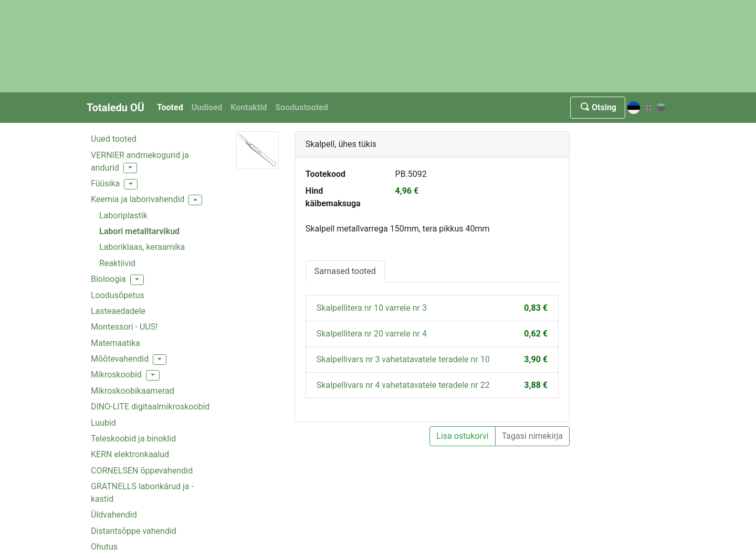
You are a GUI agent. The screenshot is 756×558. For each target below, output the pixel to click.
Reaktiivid (117, 263)
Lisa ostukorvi (462, 436)
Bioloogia (108, 279)
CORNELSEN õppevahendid (142, 471)
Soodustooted (301, 107)
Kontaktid (249, 107)
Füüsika (105, 183)
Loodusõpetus (118, 295)
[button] (130, 168)
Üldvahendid (114, 515)
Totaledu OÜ (115, 108)
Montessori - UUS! (124, 327)
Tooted (170, 107)
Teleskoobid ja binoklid (133, 439)
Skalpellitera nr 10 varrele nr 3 (372, 308)
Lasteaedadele (118, 311)
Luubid (103, 423)
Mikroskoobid (116, 375)
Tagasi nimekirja (532, 436)
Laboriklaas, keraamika (142, 247)
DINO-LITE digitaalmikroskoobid (150, 407)
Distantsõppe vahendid (134, 531)
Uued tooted (114, 139)
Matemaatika (115, 343)
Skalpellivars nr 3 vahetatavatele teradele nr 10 (403, 359)
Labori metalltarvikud (139, 231)
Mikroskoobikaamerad (133, 391)
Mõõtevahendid (120, 359)
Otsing (598, 107)
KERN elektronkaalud (130, 454)
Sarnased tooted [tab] (345, 271)
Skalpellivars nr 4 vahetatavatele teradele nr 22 (403, 385)
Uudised (207, 107)
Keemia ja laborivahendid (138, 199)
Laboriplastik (123, 215)
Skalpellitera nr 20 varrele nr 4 (372, 334)
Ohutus (104, 547)
